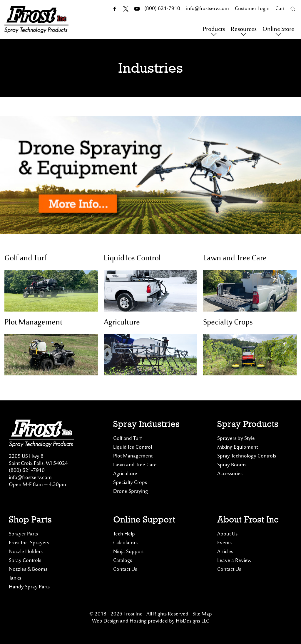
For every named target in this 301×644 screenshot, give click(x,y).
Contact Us (125, 570)
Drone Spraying (131, 492)
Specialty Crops (228, 323)
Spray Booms (232, 465)
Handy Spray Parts (29, 587)
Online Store (278, 30)
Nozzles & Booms (28, 570)
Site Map (202, 614)
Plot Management (33, 323)
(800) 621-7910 (27, 471)
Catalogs (123, 561)
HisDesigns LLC (193, 621)
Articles (225, 552)
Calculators (125, 543)
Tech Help (124, 534)
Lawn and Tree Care (235, 258)
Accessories (230, 474)
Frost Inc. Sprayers (29, 543)
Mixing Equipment (238, 447)
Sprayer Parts (23, 534)
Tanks (15, 578)
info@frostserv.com (30, 478)
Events (224, 543)
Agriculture (122, 323)
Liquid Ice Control (132, 258)
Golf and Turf (25, 258)
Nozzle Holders (26, 552)
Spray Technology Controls (247, 456)
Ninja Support (128, 552)
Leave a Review (234, 561)
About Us (227, 534)
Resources (244, 30)
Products (214, 30)
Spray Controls (25, 561)
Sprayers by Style (236, 439)
